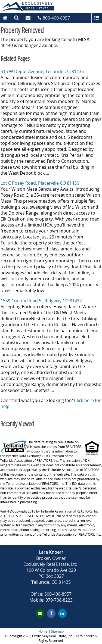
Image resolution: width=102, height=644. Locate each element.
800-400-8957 (56, 18)
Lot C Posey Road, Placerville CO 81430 (40, 183)
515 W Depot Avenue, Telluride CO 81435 (42, 71)
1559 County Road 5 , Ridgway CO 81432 (41, 301)
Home (43, 631)
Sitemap (57, 631)
